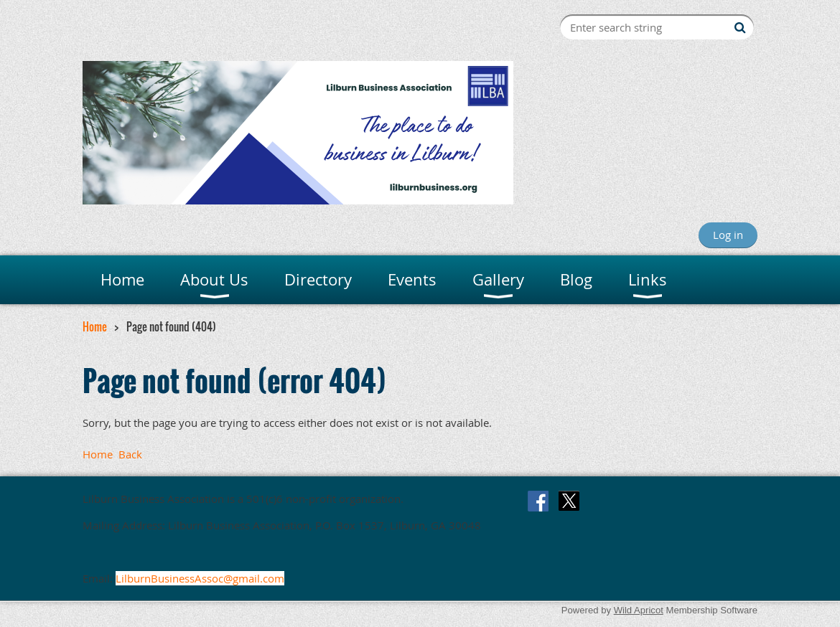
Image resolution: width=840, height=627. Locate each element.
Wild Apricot (639, 610)
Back (130, 454)
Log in (728, 235)
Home (95, 326)
